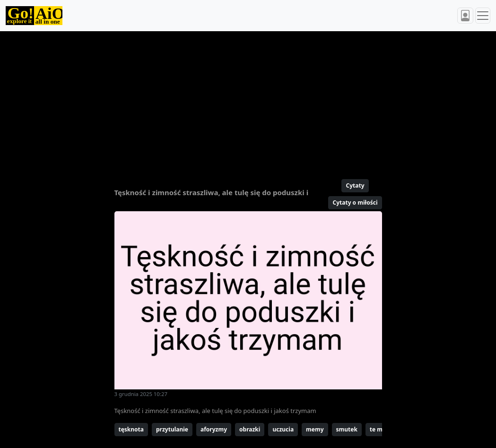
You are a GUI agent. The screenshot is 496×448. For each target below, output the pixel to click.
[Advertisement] (248, 101)
